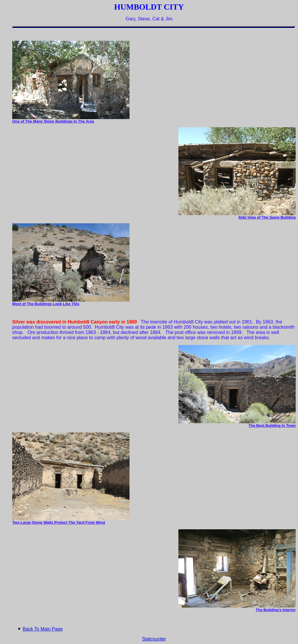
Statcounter (154, 639)
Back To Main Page (43, 629)
